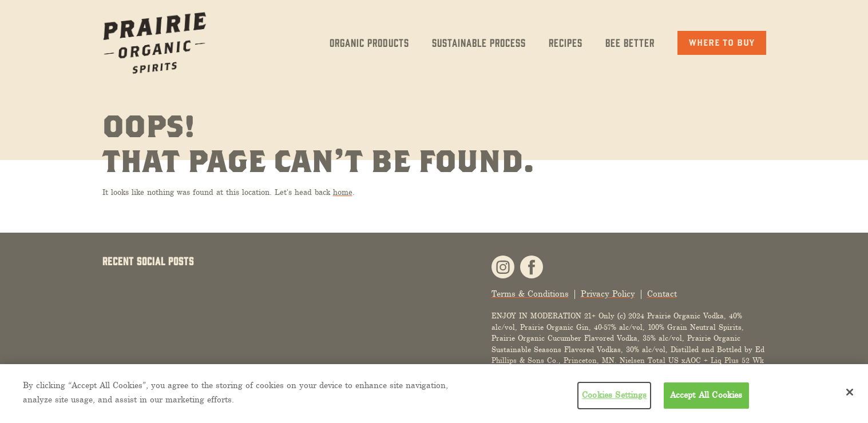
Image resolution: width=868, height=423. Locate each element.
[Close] (850, 392)
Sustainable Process (479, 42)
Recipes (566, 42)
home (343, 192)
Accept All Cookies (706, 395)
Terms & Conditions (530, 294)
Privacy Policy (608, 294)
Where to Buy (722, 42)
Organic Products (369, 42)
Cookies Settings (615, 395)
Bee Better (630, 42)
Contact (662, 294)
